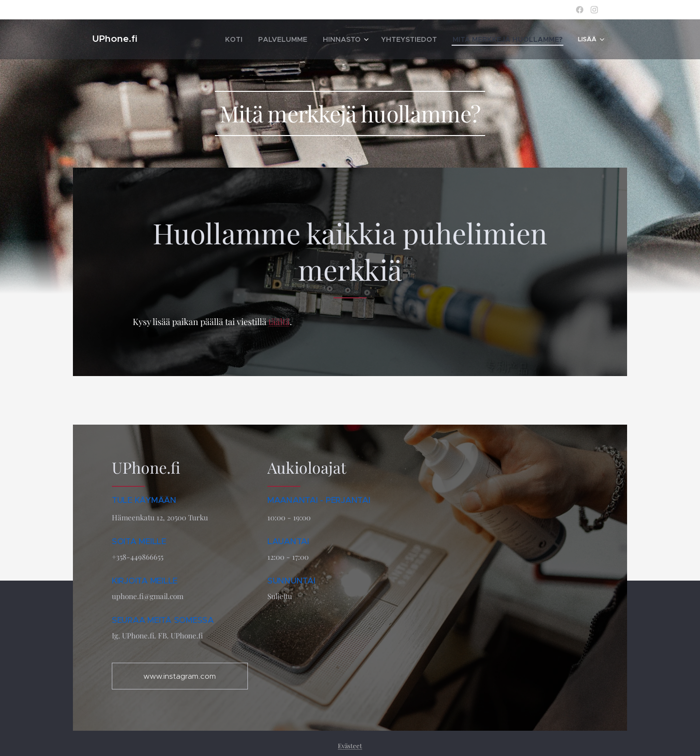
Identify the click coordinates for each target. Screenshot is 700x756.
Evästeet (350, 746)
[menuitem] (223, 39)
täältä (279, 322)
